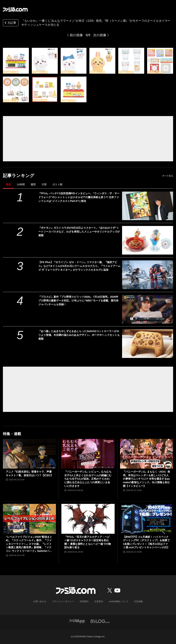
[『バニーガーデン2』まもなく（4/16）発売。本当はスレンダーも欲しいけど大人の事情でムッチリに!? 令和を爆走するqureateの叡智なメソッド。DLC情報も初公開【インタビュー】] (147, 454)
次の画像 (100, 35)
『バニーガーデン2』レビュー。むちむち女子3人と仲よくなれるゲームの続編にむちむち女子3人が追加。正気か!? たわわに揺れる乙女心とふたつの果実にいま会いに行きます (88, 479)
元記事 (10, 23)
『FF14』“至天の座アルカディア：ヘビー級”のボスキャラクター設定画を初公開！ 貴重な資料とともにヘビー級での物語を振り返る (88, 542)
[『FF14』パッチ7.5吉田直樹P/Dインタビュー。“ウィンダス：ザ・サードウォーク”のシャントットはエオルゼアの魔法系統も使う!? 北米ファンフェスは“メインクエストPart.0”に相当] (148, 206)
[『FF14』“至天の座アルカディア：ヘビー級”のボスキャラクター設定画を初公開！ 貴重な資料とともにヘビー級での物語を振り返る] (88, 519)
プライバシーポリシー (63, 601)
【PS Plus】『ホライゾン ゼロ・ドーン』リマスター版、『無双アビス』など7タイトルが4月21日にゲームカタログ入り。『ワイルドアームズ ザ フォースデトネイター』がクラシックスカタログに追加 (79, 266)
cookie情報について (119, 601)
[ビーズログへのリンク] (100, 621)
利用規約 (84, 601)
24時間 (21, 184)
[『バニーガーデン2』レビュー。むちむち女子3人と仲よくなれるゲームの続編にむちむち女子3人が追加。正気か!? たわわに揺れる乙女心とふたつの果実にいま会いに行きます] (88, 454)
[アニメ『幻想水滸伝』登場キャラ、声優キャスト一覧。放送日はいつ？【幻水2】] (29, 454)
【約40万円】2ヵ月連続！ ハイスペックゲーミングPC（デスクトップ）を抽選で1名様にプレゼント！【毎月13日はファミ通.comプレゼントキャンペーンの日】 (146, 542)
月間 (44, 184)
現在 (8, 184)
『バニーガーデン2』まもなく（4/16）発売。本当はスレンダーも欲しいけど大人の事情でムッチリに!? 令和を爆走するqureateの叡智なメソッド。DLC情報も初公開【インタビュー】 (146, 479)
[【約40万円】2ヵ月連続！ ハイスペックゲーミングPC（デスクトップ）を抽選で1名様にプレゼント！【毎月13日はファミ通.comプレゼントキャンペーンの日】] (147, 519)
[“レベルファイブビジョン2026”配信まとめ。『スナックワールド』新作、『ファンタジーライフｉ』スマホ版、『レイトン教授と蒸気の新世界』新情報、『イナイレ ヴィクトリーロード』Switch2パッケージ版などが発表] (29, 519)
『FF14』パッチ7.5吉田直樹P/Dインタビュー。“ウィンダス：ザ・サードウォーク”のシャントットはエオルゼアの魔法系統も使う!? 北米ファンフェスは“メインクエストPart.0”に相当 (79, 197)
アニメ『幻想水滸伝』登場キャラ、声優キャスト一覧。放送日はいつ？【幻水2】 (29, 473)
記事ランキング (19, 176)
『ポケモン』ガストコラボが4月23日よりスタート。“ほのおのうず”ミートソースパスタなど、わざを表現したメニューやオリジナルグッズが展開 (79, 232)
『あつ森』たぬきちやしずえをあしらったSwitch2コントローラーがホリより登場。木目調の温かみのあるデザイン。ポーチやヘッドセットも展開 (79, 335)
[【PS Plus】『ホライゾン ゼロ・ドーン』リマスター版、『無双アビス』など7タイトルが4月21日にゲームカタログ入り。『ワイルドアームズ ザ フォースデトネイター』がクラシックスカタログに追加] (148, 275)
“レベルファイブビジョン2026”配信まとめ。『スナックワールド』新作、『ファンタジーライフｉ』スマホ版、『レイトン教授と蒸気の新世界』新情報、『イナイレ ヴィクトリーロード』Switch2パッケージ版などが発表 (29, 544)
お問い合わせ (40, 601)
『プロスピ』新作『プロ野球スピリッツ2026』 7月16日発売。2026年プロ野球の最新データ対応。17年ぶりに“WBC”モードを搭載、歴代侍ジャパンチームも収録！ (78, 301)
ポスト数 (57, 184)
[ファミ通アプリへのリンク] (77, 621)
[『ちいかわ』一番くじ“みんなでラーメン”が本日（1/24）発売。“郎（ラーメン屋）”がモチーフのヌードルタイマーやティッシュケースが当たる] (16, 61)
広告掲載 (138, 601)
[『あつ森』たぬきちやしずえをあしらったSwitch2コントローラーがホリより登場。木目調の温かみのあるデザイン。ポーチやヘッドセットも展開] (148, 344)
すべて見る (168, 176)
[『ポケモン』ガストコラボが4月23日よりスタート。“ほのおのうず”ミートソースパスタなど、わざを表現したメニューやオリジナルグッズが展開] (148, 240)
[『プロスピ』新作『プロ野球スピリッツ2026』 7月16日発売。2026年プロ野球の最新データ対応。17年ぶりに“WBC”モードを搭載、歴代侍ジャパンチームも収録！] (148, 309)
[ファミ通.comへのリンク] (15, 9)
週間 (33, 184)
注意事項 (99, 601)
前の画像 (76, 35)
